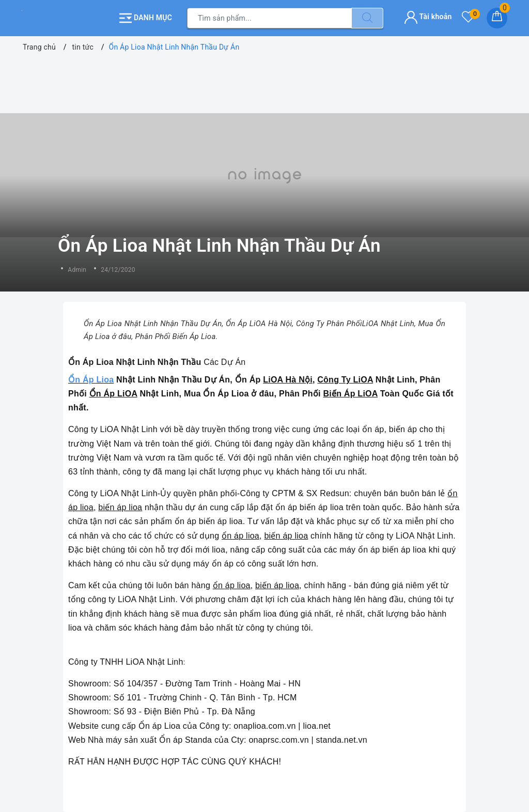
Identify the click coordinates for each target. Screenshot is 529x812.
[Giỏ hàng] (497, 18)
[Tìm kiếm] (367, 18)
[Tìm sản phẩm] (269, 18)
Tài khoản (428, 17)
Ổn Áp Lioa (91, 380)
